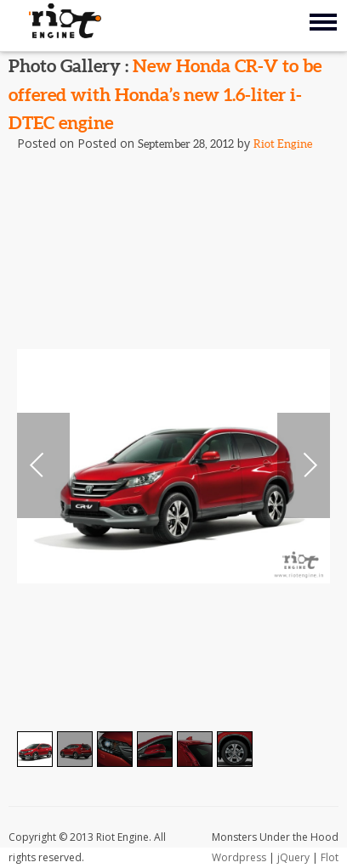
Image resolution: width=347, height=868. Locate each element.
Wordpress (239, 857)
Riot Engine (283, 144)
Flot (330, 857)
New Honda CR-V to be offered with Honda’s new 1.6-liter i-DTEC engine (165, 94)
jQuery (293, 857)
